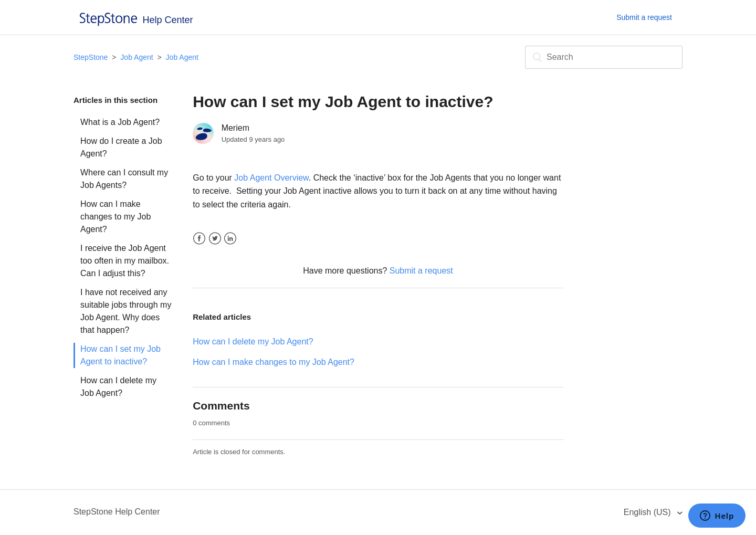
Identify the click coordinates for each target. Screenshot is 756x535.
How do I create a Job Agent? (121, 147)
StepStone (91, 57)
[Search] (604, 57)
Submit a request (644, 17)
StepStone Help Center (117, 512)
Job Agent (136, 57)
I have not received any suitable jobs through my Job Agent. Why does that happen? (126, 311)
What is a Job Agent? (120, 122)
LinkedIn (230, 239)
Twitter (215, 239)
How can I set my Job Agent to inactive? (120, 355)
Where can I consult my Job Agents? (124, 179)
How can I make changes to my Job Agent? (115, 217)
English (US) (648, 512)
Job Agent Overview (271, 178)
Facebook (199, 239)
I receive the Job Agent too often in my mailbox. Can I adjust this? (125, 261)
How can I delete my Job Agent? (118, 387)
